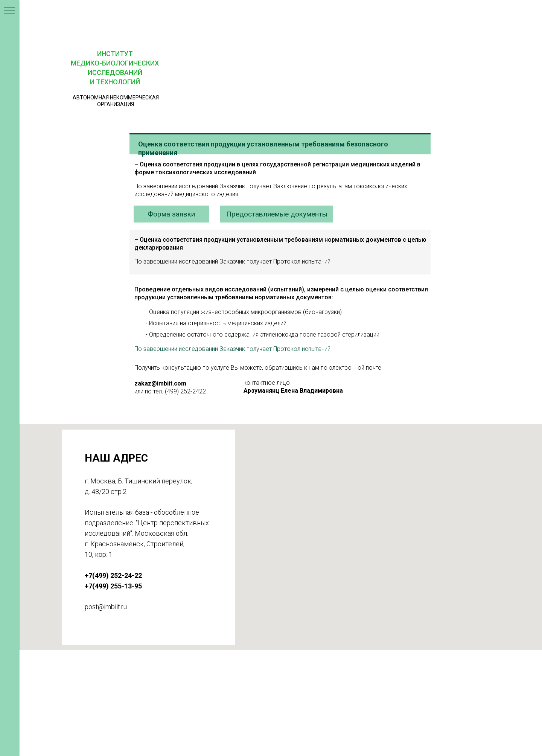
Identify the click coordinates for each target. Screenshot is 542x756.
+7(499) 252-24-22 (214, 693)
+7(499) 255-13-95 (214, 705)
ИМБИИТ (123, 677)
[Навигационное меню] (9, 11)
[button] (377, 14)
